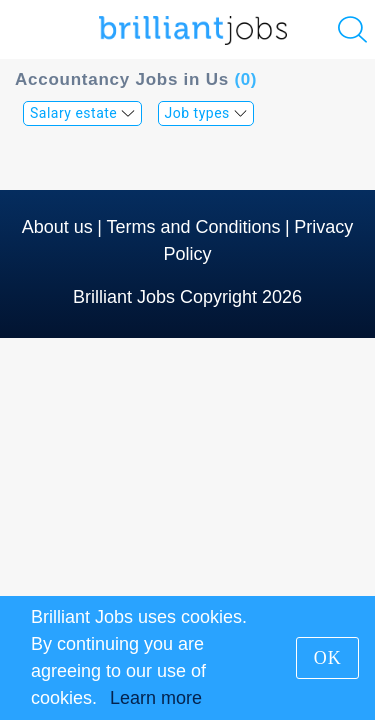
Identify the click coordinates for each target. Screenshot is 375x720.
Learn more (156, 698)
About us (57, 227)
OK (328, 658)
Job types (206, 113)
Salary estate (82, 113)
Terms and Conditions (193, 227)
